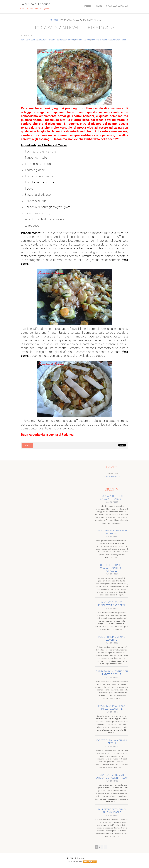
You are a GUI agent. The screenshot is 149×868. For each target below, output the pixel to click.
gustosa (70, 40)
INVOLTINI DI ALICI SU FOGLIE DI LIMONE (112, 532)
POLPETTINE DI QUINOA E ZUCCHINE (112, 638)
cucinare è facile (118, 40)
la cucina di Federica (100, 40)
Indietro (27, 445)
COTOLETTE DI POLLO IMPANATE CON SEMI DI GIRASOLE (112, 568)
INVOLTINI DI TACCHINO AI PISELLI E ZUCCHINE (112, 707)
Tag (23, 40)
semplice (61, 40)
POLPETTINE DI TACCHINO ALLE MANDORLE (112, 811)
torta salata (31, 40)
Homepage (53, 20)
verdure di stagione (47, 40)
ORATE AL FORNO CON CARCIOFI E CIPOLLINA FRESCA (112, 776)
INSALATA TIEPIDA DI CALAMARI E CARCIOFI (112, 497)
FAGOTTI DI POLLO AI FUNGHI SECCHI (112, 742)
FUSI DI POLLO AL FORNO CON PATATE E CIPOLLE (112, 673)
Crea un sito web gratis (75, 861)
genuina (79, 40)
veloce (87, 40)
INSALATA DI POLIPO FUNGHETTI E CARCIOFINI (112, 604)
